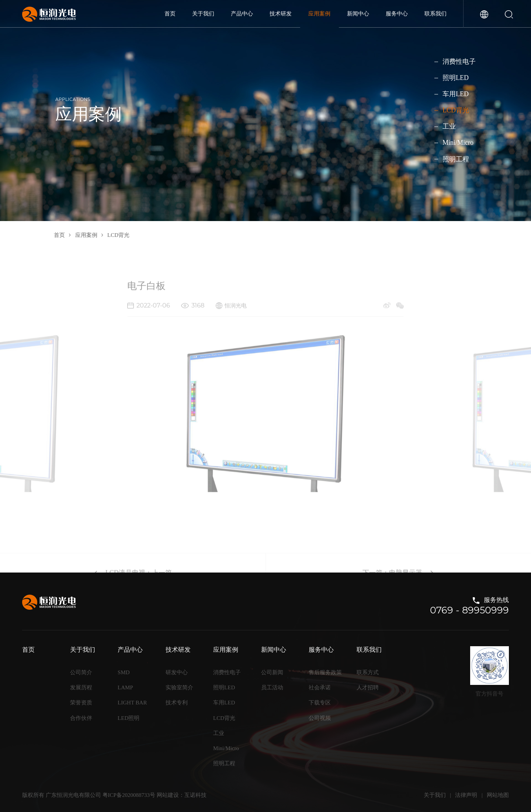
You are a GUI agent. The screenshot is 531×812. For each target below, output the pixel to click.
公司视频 (320, 718)
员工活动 (272, 687)
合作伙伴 (81, 718)
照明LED (456, 78)
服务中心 (397, 14)
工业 (449, 126)
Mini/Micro (458, 143)
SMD (124, 672)
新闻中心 (358, 14)
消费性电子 (459, 62)
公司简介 (81, 672)
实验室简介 (179, 687)
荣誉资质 (81, 703)
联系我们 (435, 14)
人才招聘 (368, 687)
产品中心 (242, 14)
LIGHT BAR (132, 703)
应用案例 (319, 14)
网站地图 (498, 795)
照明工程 (456, 159)
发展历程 (81, 687)
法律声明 (466, 795)
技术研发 (281, 14)
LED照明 (129, 718)
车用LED (456, 94)
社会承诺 (320, 687)
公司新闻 (272, 672)
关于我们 (203, 14)
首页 (170, 14)
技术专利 (177, 703)
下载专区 (320, 703)
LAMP (125, 687)
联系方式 (368, 672)
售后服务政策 (325, 672)
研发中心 (177, 672)
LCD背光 (456, 110)
